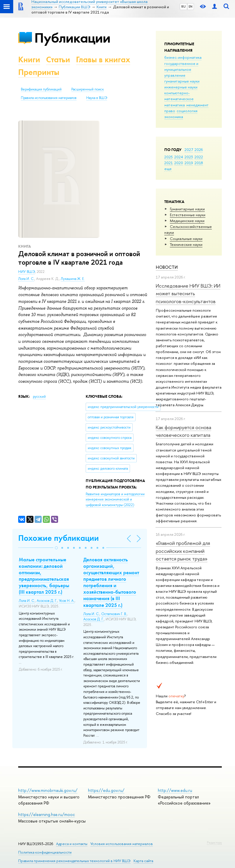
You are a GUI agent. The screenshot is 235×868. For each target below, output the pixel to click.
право (170, 111)
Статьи (58, 59)
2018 (199, 163)
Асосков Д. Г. (47, 601)
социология (187, 111)
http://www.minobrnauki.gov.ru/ (48, 790)
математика (175, 105)
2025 (169, 157)
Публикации (72, 38)
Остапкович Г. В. (114, 614)
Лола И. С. (26, 279)
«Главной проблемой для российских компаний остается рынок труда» (183, 551)
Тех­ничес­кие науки (186, 244)
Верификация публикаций (41, 89)
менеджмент (197, 105)
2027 (189, 150)
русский (39, 397)
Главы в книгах (103, 59)
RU (184, 6)
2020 (179, 163)
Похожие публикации (59, 538)
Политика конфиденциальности (45, 852)
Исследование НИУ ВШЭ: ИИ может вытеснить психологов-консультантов (188, 293)
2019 (189, 163)
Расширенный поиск (88, 89)
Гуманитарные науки (187, 209)
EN (191, 6)
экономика (174, 117)
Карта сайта (143, 861)
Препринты (39, 72)
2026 (199, 150)
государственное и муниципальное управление (181, 69)
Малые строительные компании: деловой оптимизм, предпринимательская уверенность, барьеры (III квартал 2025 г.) (44, 576)
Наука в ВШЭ (97, 98)
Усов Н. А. (67, 601)
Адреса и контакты (72, 844)
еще (168, 169)
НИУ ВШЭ (27, 272)
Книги (29, 59)
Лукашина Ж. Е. (73, 279)
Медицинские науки (187, 221)
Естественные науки (188, 215)
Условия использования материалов (122, 844)
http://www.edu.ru (175, 790)
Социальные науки (186, 239)
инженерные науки (181, 87)
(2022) (115, 500)
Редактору (214, 842)
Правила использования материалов (49, 98)
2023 (189, 157)
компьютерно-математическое (179, 96)
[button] (56, 548)
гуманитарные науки (182, 81)
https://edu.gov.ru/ (106, 790)
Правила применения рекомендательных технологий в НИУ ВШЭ (74, 861)
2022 (199, 157)
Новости (167, 267)
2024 (179, 157)
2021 (169, 163)
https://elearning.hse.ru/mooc (47, 814)
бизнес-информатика (183, 57)
